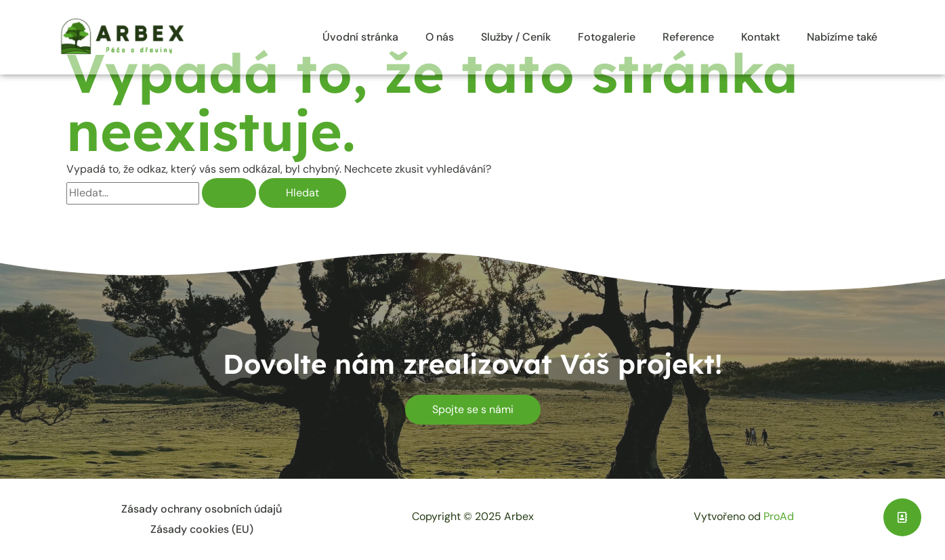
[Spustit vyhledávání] (229, 193)
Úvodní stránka (360, 37)
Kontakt (760, 37)
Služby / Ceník (516, 37)
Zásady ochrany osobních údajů (202, 509)
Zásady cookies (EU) (202, 529)
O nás (440, 37)
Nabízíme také (842, 37)
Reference (688, 37)
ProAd (779, 516)
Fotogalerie (607, 37)
